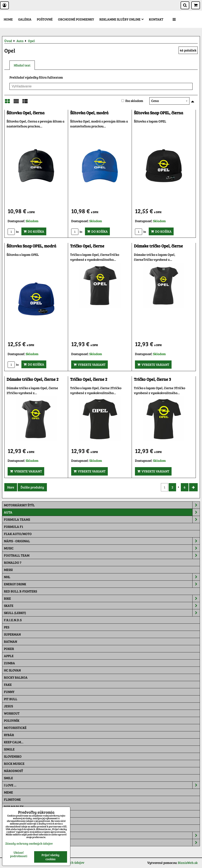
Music (102, 548)
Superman (12, 634)
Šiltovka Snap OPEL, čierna (158, 113)
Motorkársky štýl (102, 505)
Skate (102, 606)
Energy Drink (102, 584)
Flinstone (12, 799)
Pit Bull (11, 699)
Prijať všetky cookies (50, 857)
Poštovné (45, 19)
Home (8, 19)
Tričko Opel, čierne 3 (152, 379)
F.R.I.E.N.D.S (13, 620)
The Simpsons (15, 814)
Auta (102, 512)
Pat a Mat (12, 821)
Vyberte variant (89, 364)
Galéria (25, 19)
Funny (9, 692)
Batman (10, 641)
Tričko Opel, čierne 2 (89, 379)
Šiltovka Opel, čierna (26, 113)
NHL (102, 577)
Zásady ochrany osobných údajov (29, 843)
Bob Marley (14, 807)
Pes (7, 627)
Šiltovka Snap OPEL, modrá (31, 246)
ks (13, 232)
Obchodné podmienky (76, 19)
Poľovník (12, 720)
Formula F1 (13, 527)
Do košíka (34, 231)
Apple (9, 656)
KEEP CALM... (14, 742)
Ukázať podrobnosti (19, 854)
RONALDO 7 (13, 562)
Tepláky (102, 843)
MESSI (8, 570)
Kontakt (156, 19)
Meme (8, 792)
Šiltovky (102, 835)
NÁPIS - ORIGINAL (102, 541)
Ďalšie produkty (32, 487)
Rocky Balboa (16, 677)
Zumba (9, 663)
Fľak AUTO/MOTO (18, 534)
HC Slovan (12, 670)
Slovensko (13, 756)
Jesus (8, 706)
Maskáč (10, 828)
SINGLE (9, 749)
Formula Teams (102, 519)
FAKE (8, 684)
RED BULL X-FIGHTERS (20, 591)
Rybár (9, 735)
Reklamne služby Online (121, 19)
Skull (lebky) (102, 613)
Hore (11, 487)
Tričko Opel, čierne (87, 246)
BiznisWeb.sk (188, 863)
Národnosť (13, 771)
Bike (102, 598)
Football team (102, 555)
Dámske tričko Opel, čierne (158, 246)
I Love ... (102, 785)
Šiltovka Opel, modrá (89, 113)
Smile (8, 778)
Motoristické (15, 728)
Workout (12, 713)
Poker (9, 649)
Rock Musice (14, 763)
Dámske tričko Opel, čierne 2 (33, 379)
